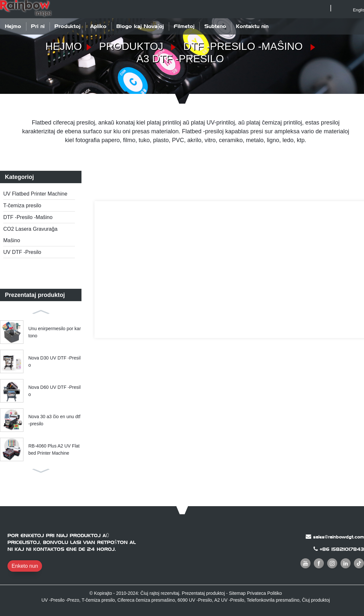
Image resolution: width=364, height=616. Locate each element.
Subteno (215, 26)
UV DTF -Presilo (22, 252)
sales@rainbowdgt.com (339, 537)
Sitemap (237, 593)
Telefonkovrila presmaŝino (273, 600)
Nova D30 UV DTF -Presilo (54, 361)
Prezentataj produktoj (203, 593)
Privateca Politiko (264, 593)
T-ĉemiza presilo (22, 205)
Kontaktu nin (252, 26)
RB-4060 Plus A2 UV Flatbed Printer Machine (54, 449)
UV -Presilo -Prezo (60, 600)
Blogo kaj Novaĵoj (140, 26)
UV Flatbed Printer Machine (35, 194)
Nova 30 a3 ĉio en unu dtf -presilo (54, 420)
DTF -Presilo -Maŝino (243, 46)
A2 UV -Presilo (229, 600)
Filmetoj (184, 26)
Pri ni (38, 26)
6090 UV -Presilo (195, 600)
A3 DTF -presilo (180, 59)
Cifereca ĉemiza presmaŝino (146, 600)
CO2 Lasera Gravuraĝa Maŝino (30, 235)
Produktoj (67, 26)
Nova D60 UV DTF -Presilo (54, 391)
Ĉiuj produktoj (316, 600)
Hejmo (13, 26)
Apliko (98, 26)
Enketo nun (25, 566)
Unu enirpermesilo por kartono (55, 332)
